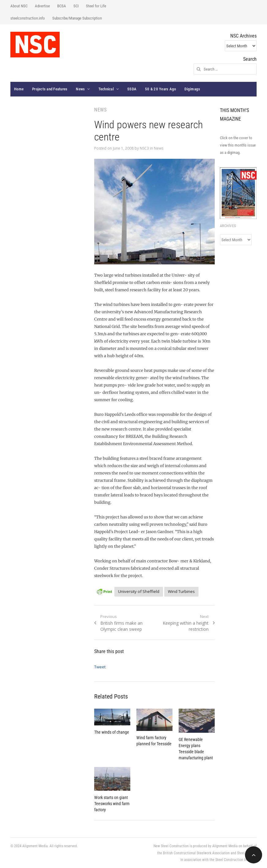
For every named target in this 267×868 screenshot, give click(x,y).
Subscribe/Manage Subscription (77, 18)
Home (19, 89)
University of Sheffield (139, 591)
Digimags (192, 89)
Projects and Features (50, 89)
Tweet (100, 667)
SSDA (132, 89)
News (80, 89)
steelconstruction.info (28, 18)
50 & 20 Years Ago (160, 89)
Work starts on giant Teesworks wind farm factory (112, 804)
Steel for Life (96, 6)
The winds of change (112, 732)
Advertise (42, 6)
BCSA (62, 6)
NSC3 (144, 148)
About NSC (19, 6)
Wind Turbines (181, 591)
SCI (76, 6)
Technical (106, 89)
